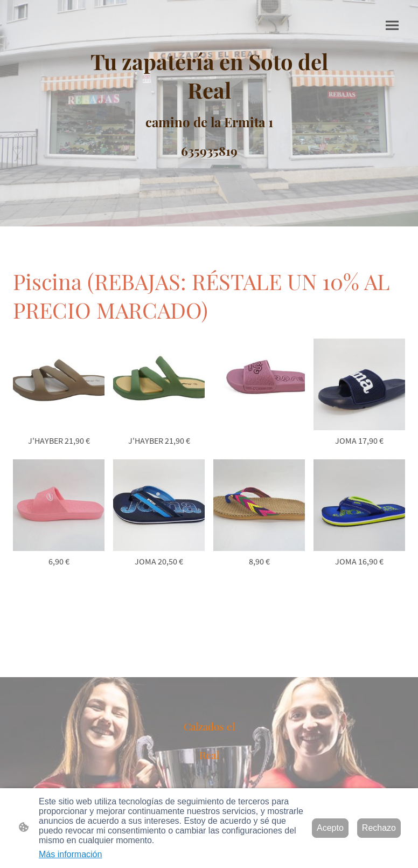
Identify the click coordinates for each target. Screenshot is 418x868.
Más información (70, 854)
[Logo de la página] (209, 104)
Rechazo (379, 828)
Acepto (330, 828)
